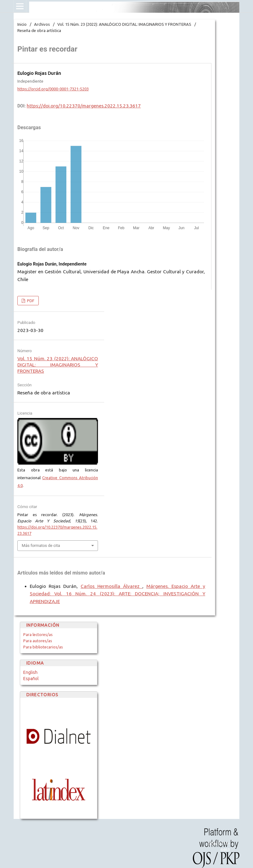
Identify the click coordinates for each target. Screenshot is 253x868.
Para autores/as (38, 641)
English (30, 672)
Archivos (42, 24)
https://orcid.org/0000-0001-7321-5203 (53, 89)
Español (31, 679)
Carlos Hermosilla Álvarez (111, 586)
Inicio (22, 24)
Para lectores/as (38, 634)
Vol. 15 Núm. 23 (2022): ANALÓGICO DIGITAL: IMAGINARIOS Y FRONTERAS (124, 24)
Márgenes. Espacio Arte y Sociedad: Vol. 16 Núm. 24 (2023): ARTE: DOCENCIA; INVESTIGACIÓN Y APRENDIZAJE (118, 594)
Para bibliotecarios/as (43, 647)
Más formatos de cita (41, 545)
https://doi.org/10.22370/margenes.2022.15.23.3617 (84, 106)
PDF (30, 301)
